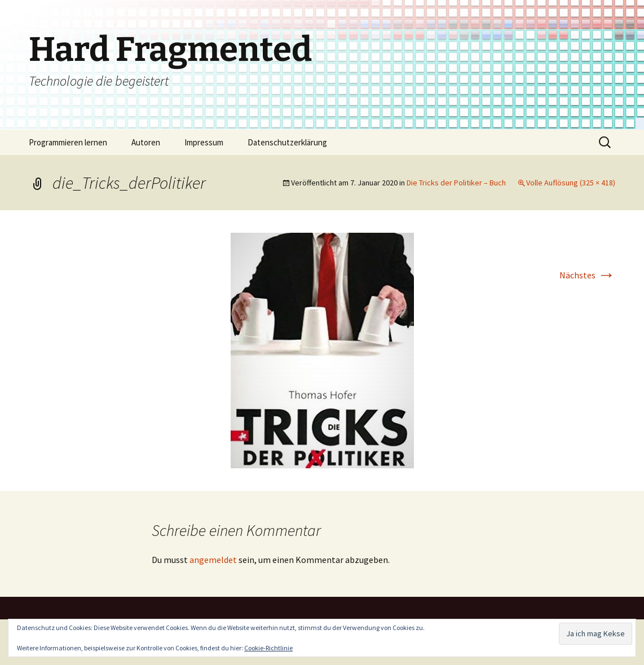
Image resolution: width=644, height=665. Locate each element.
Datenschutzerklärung (287, 142)
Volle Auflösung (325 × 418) (571, 183)
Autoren (146, 142)
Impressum (204, 142)
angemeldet (213, 560)
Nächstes (587, 275)
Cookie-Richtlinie (268, 648)
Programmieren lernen (68, 142)
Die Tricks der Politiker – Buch (456, 183)
